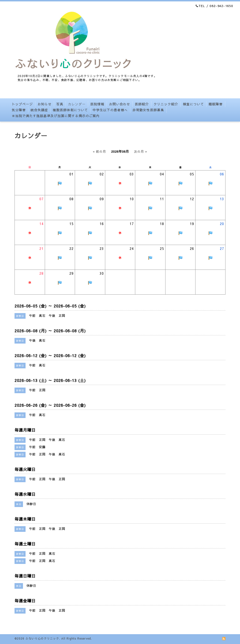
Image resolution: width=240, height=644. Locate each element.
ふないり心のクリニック (42, 638)
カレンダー (77, 104)
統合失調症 (39, 110)
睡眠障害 (216, 104)
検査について (193, 104)
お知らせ (45, 104)
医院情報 (97, 104)
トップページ (22, 104)
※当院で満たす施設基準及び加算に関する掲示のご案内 (56, 116)
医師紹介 (142, 104)
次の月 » (141, 152)
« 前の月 (99, 152)
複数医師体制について (70, 110)
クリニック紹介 (166, 104)
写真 (60, 104)
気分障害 (19, 110)
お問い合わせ (120, 104)
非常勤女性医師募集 (148, 110)
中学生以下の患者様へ (110, 110)
